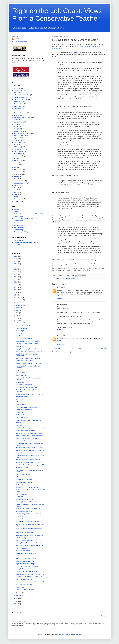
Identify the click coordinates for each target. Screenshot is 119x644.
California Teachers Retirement (25, 540)
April (17, 318)
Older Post (103, 349)
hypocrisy (68, 278)
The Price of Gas (21, 415)
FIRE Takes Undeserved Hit (24, 385)
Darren (59, 336)
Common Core (18, 104)
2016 (16, 274)
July (17, 310)
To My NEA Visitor (21, 323)
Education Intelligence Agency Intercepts (26, 242)
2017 (16, 272)
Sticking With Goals (21, 441)
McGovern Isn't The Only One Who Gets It (28, 487)
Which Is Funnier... (21, 405)
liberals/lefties (74, 278)
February (19, 593)
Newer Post (56, 349)
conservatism (61, 278)
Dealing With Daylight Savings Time (26, 553)
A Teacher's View (19, 227)
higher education (19, 136)
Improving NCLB (20, 423)
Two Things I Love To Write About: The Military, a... (30, 546)
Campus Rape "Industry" (23, 453)
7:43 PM (60, 341)
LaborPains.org (18, 230)
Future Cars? (19, 485)
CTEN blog (17, 245)
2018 (16, 269)
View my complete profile (20, 42)
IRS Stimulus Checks (22, 375)
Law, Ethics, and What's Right (24, 511)
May (17, 315)
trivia (15, 190)
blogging (16, 93)
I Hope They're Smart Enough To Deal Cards (29, 358)
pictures (16, 165)
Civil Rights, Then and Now (24, 339)
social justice (18, 174)
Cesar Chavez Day (21, 328)
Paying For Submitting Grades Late (26, 349)
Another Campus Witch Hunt (24, 361)
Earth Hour (19, 333)
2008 (16, 295)
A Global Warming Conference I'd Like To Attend (30, 574)
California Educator (20, 97)
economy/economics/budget (22, 118)
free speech (17, 129)
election (16, 120)
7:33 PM (60, 330)
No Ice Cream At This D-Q (23, 326)
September (19, 305)
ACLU (16, 86)
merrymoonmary (63, 634)
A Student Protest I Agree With (25, 561)
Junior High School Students (24, 585)
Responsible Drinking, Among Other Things (28, 341)
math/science (18, 154)
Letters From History (20, 149)
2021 (16, 261)
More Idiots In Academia (23, 551)
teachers (17, 179)
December (19, 297)
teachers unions (19, 181)
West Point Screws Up (22, 336)
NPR (75, 44)
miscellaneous (18, 161)
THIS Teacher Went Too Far (24, 482)
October (18, 303)
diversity (16, 115)
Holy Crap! (19, 425)
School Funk (19, 497)
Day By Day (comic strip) (21, 232)
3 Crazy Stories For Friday (23, 474)
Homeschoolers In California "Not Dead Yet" (28, 363)
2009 (16, 292)
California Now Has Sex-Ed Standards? (27, 438)
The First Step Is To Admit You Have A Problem (29, 394)
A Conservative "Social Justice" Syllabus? (28, 566)
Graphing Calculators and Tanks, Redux (27, 344)
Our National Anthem (22, 397)
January (18, 596)
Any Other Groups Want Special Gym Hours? (29, 577)
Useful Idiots (19, 370)
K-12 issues (17, 147)
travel (16, 188)
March (18, 321)
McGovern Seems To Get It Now (25, 533)
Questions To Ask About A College (26, 559)
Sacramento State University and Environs (28, 420)
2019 (16, 267)
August (18, 308)
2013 (16, 282)
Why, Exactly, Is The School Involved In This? (29, 433)
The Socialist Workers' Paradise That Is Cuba (29, 352)
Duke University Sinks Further (24, 579)
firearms (16, 127)
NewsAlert (17, 212)
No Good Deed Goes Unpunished (25, 431)
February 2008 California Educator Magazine (29, 543)
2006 (16, 601)
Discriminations (18, 223)
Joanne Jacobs (18, 240)
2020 (16, 264)
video (16, 194)
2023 (16, 256)
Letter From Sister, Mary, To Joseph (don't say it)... (30, 428)
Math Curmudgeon (19, 225)
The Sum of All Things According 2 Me (25, 218)
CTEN (16, 111)
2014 (16, 280)
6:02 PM (60, 298)
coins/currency (18, 102)
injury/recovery (18, 142)
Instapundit (17, 209)
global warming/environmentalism (24, 133)
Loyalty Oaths (20, 569)
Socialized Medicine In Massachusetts (27, 407)
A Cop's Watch (18, 216)
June (17, 313)
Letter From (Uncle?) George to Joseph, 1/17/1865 (30, 465)
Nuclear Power (20, 587)
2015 (16, 277)
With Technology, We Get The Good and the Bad (30, 514)
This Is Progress (20, 331)
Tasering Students (21, 346)
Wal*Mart (17, 197)
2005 (16, 604)
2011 (16, 287)
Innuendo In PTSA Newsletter (24, 499)
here (17, 62)
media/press (18, 156)
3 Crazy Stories (20, 477)
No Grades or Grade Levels (24, 479)
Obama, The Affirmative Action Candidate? (28, 460)
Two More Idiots (20, 556)
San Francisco (18, 172)
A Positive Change (21, 538)
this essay (76, 52)
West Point (17, 201)
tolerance (17, 185)
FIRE (15, 124)
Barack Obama (18, 90)
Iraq (15, 145)
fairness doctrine (19, 122)
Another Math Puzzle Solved (24, 410)
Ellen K (60, 288)
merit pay (17, 158)
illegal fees (17, 140)
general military (18, 131)
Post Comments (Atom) (67, 352)
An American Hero (21, 516)
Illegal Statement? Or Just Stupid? (26, 564)
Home (80, 349)
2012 (16, 285)
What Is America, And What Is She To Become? (30, 535)
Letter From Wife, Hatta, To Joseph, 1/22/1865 (29, 462)
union (16, 192)
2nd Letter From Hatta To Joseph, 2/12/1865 (29, 448)
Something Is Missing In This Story (26, 502)
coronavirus (17, 109)
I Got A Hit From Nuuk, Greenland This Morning (30, 450)
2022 (16, 259)
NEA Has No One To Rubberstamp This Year (29, 522)
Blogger (78, 634)
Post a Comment (60, 345)
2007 (16, 599)
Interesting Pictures (21, 519)
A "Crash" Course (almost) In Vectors (26, 572)
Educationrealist (19, 221)
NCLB (16, 163)
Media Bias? (19, 399)
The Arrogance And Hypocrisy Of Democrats (29, 509)
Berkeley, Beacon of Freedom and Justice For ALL (30, 582)
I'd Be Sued (19, 402)
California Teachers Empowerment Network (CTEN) (29, 214)
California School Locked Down (25, 590)
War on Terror (18, 199)
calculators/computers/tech (22, 95)
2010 (16, 290)
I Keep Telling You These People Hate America (29, 436)
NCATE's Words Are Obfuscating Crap (27, 387)
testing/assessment (20, 183)
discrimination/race (20, 113)
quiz (15, 167)
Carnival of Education (20, 99)
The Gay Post (20, 382)
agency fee (17, 88)
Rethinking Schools (20, 170)
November (19, 300)
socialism (17, 176)
